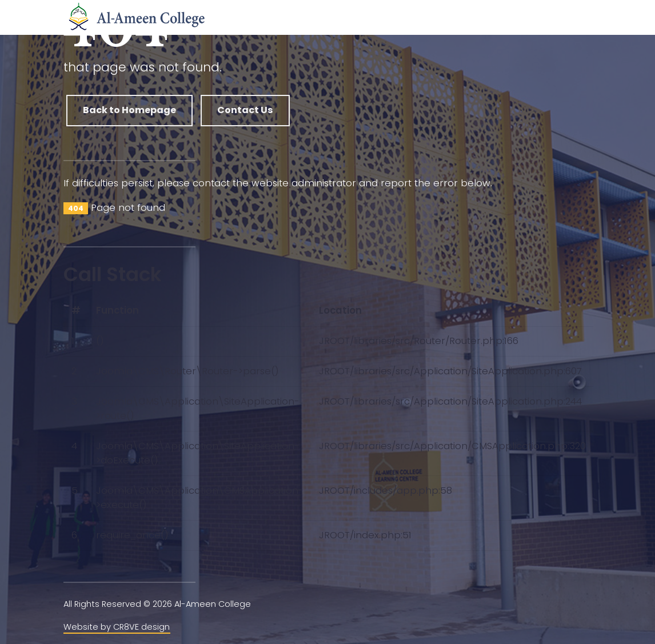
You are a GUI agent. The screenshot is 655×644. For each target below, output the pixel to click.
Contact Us (245, 110)
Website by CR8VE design (117, 627)
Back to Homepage (129, 110)
